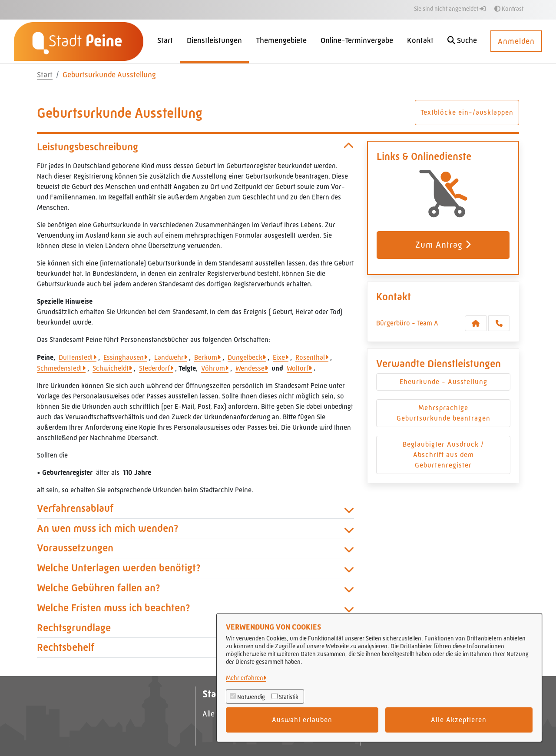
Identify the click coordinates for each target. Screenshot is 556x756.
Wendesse (250, 368)
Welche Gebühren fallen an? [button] (195, 588)
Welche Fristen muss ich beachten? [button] (195, 608)
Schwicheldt (111, 368)
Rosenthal (310, 357)
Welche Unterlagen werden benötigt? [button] (195, 568)
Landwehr (169, 357)
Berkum (206, 357)
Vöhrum (213, 368)
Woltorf (298, 368)
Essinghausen (124, 357)
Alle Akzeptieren (459, 720)
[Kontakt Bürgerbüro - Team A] (476, 323)
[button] (462, 41)
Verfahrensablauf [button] (195, 509)
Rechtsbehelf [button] (195, 648)
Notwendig (251, 697)
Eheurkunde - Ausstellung (443, 382)
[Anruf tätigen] (499, 323)
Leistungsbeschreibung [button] (195, 147)
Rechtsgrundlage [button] (195, 628)
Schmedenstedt (60, 368)
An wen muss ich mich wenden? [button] (195, 529)
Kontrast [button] (509, 9)
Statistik (289, 697)
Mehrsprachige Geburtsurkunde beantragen (443, 413)
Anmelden (516, 41)
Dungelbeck (245, 357)
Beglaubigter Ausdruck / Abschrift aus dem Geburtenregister (443, 455)
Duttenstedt (76, 357)
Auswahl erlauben (302, 720)
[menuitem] (165, 41)
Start (45, 75)
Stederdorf (154, 368)
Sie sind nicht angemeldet (450, 9)
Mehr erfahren (245, 678)
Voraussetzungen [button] (195, 548)
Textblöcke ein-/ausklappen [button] (467, 112)
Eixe (279, 357)
